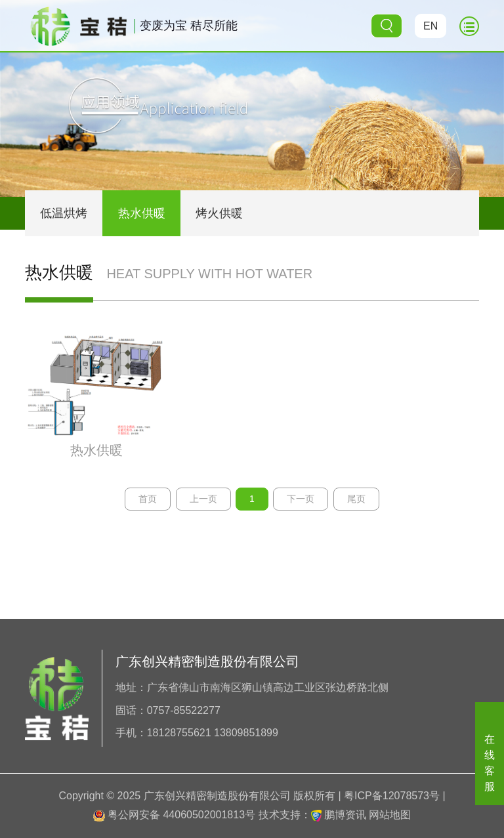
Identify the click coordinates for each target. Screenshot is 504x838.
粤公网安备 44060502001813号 (174, 815)
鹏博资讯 (345, 815)
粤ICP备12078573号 (392, 796)
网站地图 (390, 815)
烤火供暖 (219, 213)
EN (430, 26)
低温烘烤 (64, 213)
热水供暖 (142, 213)
